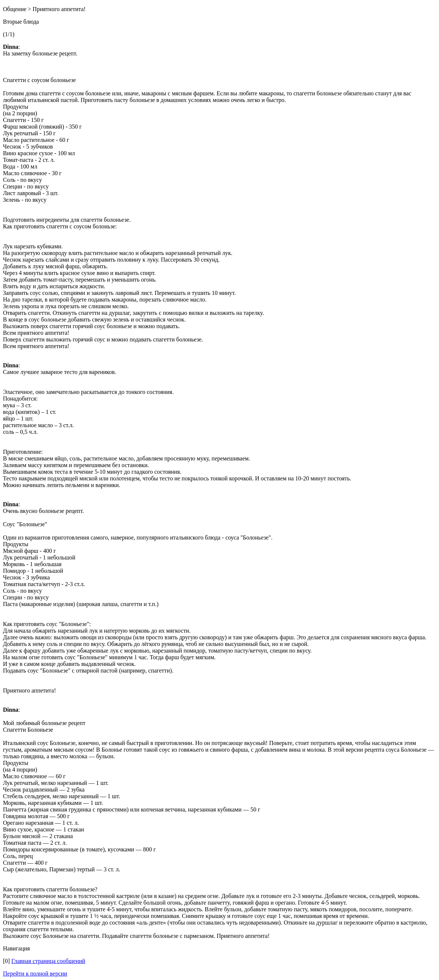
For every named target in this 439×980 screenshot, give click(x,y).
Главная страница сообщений (48, 961)
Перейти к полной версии (35, 974)
